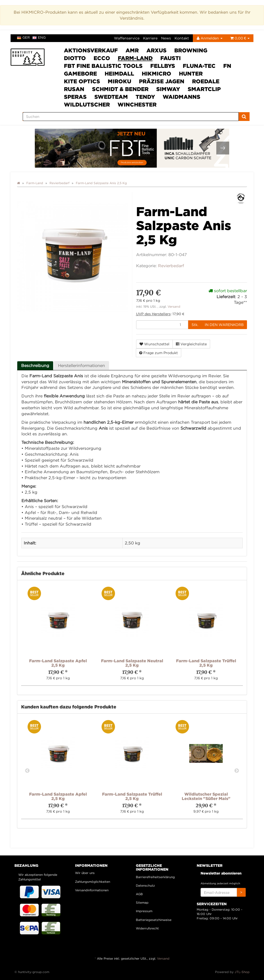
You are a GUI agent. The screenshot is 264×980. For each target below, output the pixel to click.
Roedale (206, 81)
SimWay (168, 89)
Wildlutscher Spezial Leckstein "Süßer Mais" (206, 796)
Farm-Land (135, 58)
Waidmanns (181, 97)
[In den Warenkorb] (224, 325)
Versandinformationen (92, 890)
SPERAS (75, 97)
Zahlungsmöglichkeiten (93, 882)
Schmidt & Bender (120, 89)
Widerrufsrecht (147, 928)
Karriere (150, 38)
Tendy (145, 97)
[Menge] (162, 325)
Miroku (119, 81)
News (166, 38)
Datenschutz (145, 885)
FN (227, 66)
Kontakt (182, 38)
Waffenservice (127, 38)
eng (39, 37)
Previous (27, 771)
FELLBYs (163, 66)
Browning (191, 50)
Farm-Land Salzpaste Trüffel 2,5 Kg (206, 663)
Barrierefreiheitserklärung (155, 877)
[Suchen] (131, 117)
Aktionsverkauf (91, 50)
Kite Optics (82, 81)
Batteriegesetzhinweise (154, 920)
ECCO (102, 58)
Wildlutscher (87, 104)
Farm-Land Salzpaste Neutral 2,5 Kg (132, 663)
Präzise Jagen (162, 81)
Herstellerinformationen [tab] (81, 365)
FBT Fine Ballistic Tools (103, 66)
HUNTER (191, 73)
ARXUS (156, 50)
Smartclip (204, 89)
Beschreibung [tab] (35, 365)
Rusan (74, 89)
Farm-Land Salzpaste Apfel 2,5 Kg (58, 663)
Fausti (171, 58)
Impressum (144, 911)
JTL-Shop (242, 972)
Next (237, 771)
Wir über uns (85, 873)
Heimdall (119, 73)
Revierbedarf (171, 266)
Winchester (137, 104)
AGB (139, 894)
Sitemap (142, 903)
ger (23, 37)
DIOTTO (75, 58)
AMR (132, 50)
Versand (174, 307)
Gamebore (80, 73)
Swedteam (111, 97)
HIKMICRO (156, 73)
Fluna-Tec (199, 66)
